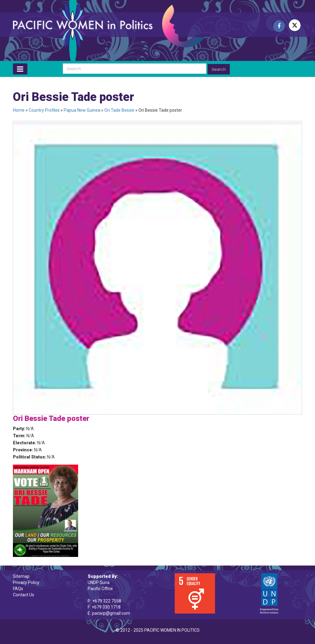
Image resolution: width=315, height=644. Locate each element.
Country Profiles (44, 110)
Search (219, 69)
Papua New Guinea (82, 110)
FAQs (18, 589)
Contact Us (24, 595)
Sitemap (21, 576)
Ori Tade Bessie (119, 110)
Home (19, 110)
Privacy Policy (26, 582)
